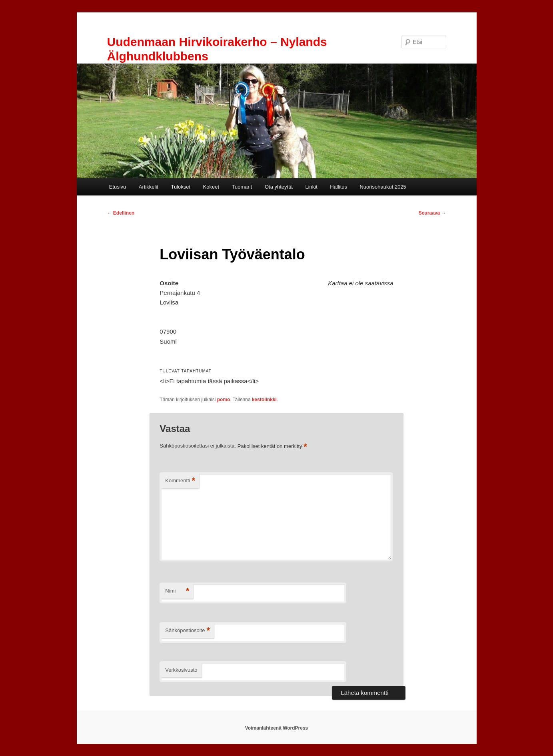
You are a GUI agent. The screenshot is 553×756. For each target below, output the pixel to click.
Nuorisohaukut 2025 (383, 187)
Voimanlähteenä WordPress (277, 728)
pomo (224, 400)
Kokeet (211, 187)
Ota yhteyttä (279, 187)
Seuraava (432, 213)
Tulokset (181, 187)
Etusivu (118, 187)
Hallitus (338, 187)
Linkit (311, 187)
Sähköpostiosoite (188, 631)
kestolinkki (264, 400)
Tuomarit (242, 187)
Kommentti (180, 481)
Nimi (177, 591)
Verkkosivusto (181, 670)
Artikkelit (149, 187)
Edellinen (121, 213)
